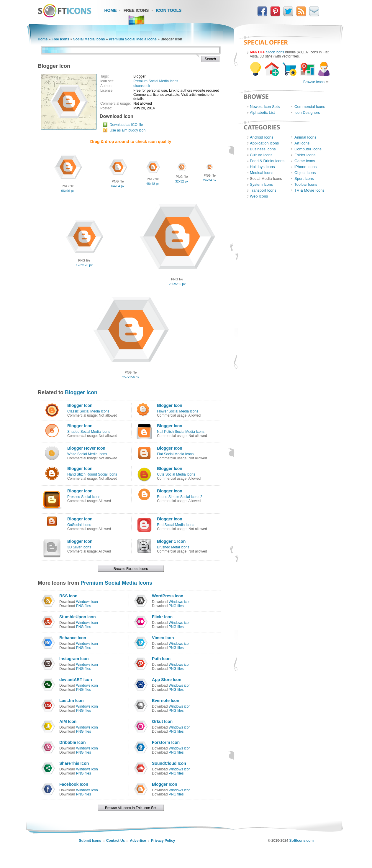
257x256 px (131, 377)
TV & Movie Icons (309, 190)
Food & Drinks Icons (267, 161)
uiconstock (142, 86)
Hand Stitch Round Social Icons (92, 474)
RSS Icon (68, 596)
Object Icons (305, 173)
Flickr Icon (162, 617)
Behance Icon (73, 638)
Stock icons (275, 52)
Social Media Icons (89, 39)
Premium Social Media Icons (133, 39)
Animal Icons (305, 137)
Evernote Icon (166, 701)
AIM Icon (68, 721)
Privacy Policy (163, 841)
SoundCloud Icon (169, 763)
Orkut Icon (162, 721)
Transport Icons (263, 190)
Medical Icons (262, 173)
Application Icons (264, 143)
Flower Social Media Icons (178, 411)
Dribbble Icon (72, 742)
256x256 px (177, 284)
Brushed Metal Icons (173, 547)
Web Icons (259, 196)
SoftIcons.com (302, 841)
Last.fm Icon (71, 701)
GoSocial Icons (79, 525)
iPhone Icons (305, 167)
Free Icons (136, 10)
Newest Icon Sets (265, 107)
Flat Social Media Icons (175, 454)
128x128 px (84, 265)
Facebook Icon (74, 784)
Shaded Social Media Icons (89, 432)
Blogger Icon (81, 392)
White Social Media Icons (87, 454)
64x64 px (118, 186)
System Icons (261, 184)
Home (111, 10)
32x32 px (182, 181)
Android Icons (262, 137)
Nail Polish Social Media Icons (181, 432)
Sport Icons (304, 179)
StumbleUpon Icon (78, 617)
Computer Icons (308, 149)
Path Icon (161, 659)
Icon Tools (169, 10)
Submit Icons (90, 841)
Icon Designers (307, 112)
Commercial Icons (310, 107)
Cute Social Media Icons (176, 474)
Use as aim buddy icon (128, 130)
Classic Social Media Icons (88, 411)
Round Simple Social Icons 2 (180, 497)
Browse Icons (314, 82)
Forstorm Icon (166, 742)
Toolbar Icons (306, 184)
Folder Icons (305, 155)
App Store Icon (167, 680)
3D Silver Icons (79, 547)
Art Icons (302, 143)
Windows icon (87, 602)
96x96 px (68, 191)
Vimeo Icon (163, 638)
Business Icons (263, 149)
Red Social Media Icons (176, 525)
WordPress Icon (168, 596)
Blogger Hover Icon (86, 448)
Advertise (138, 841)
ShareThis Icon (74, 763)
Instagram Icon (74, 659)
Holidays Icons (262, 167)
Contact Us (115, 841)
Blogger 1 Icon (171, 541)
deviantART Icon (76, 680)
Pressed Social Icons (84, 497)
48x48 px (153, 184)
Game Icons (305, 161)
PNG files (84, 606)
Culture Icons (261, 155)
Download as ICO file (126, 125)
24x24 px (210, 180)
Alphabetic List (262, 112)
